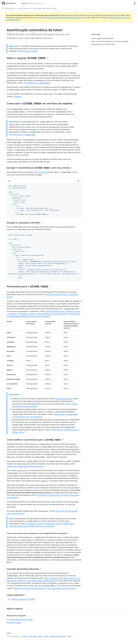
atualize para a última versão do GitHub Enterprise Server (63, 18)
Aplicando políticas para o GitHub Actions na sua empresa (32, 526)
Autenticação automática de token (45, 8)
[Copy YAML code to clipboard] (78, 181)
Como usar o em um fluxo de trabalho (41, 103)
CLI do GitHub (44, 172)
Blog (69, 636)
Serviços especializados (58, 636)
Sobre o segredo (28, 58)
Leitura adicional (16, 595)
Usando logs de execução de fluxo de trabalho (25, 466)
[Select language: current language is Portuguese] (135, 3)
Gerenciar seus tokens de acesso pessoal (29, 588)
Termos (24, 636)
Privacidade (32, 636)
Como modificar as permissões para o (35, 440)
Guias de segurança (24, 8)
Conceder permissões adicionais (24, 569)
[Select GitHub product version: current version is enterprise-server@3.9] (33, 3)
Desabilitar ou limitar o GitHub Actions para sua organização (42, 314)
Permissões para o (37, 83)
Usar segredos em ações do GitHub (62, 588)
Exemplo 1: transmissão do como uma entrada (39, 168)
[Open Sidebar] (2, 8)
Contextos (17, 97)
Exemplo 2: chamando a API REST (25, 223)
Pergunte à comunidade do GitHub (20, 620)
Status (40, 636)
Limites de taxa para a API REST (23, 599)
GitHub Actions (10, 8)
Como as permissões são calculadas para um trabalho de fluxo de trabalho (38, 533)
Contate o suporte (14, 623)
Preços (46, 636)
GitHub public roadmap (29, 51)
